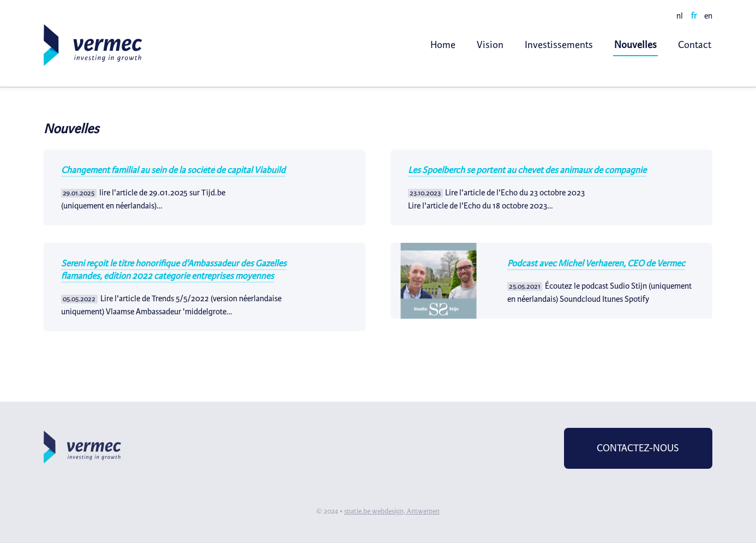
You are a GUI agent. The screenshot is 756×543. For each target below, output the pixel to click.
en (708, 16)
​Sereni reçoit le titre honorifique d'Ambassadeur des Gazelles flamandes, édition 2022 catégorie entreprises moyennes (174, 270)
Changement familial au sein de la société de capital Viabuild (173, 170)
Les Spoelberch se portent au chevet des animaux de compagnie (527, 170)
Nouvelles (635, 45)
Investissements (559, 45)
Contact (695, 45)
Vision (490, 45)
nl (680, 16)
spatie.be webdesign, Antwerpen (392, 511)
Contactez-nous (638, 448)
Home (443, 45)
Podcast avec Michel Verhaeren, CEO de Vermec (596, 263)
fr (694, 16)
